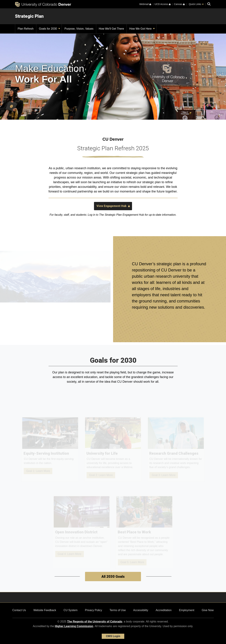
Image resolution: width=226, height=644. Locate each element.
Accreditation (164, 610)
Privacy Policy (93, 610)
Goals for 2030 (49, 29)
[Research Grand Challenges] (176, 450)
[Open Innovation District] (82, 533)
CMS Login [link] (113, 636)
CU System (70, 610)
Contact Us (19, 610)
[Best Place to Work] (144, 533)
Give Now (208, 610)
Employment (187, 610)
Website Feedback (45, 610)
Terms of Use (118, 610)
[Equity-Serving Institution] (50, 450)
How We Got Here (142, 29)
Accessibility (141, 610)
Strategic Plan (29, 16)
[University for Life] (113, 450)
